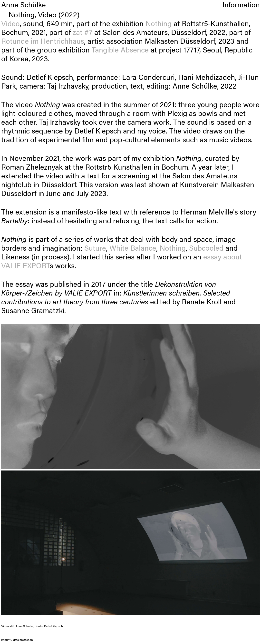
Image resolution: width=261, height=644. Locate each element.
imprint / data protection (17, 640)
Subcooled (206, 248)
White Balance (133, 248)
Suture (95, 248)
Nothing (159, 23)
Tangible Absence (120, 49)
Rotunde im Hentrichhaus (43, 41)
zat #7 (82, 32)
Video (10, 23)
